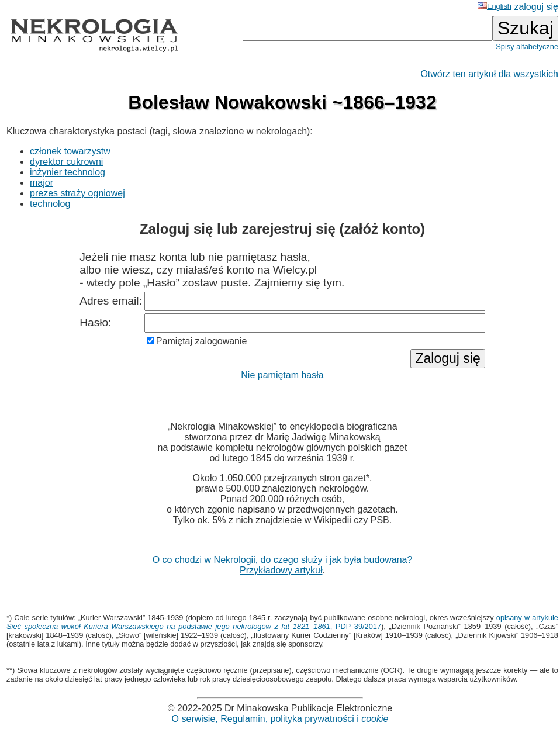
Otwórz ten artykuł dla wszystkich (489, 74)
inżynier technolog (68, 172)
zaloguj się (536, 7)
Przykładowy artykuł (281, 570)
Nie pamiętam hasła (282, 375)
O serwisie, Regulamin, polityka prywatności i (280, 719)
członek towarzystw (70, 151)
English (495, 6)
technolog (50, 204)
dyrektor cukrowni (66, 162)
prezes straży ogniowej (77, 193)
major (42, 183)
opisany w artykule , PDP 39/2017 (282, 622)
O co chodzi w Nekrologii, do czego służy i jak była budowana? (283, 560)
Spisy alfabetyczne (527, 46)
